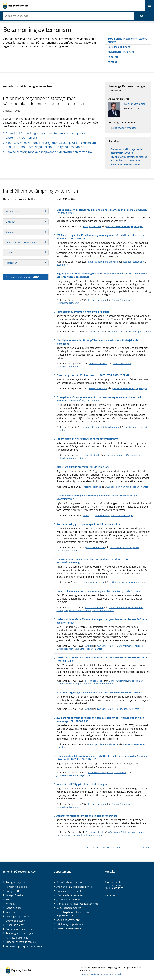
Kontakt (112, 62)
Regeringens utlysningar (19, 933)
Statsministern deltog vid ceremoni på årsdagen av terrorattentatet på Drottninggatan (97, 497)
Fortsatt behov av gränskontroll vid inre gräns (83, 312)
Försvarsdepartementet (118, 226)
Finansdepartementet (67, 550)
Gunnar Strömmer (135, 104)
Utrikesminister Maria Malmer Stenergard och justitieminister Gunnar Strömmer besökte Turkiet (102, 621)
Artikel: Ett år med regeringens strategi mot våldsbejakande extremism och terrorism (47, 135)
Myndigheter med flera (121, 52)
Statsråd (27, 232)
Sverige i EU (12, 891)
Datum (27, 252)
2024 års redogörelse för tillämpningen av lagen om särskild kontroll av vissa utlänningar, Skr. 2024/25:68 (100, 719)
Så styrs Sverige (15, 895)
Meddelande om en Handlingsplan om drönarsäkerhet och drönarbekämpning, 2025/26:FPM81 (102, 212)
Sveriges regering (16, 882)
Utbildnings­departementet (72, 924)
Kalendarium (13, 912)
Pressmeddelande (97, 300)
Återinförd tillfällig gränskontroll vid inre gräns (83, 467)
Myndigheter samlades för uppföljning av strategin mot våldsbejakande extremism (97, 342)
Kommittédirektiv (90, 427)
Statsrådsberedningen (91, 458)
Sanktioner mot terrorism (126, 165)
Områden (27, 222)
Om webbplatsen (15, 921)
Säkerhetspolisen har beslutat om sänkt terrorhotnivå (87, 439)
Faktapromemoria (92, 226)
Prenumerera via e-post (19, 929)
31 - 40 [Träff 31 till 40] (106, 847)
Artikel (86, 515)
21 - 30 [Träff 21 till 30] (96, 847)
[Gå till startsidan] (15, 5)
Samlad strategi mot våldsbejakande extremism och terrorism (49, 152)
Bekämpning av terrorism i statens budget (127, 40)
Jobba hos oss (14, 908)
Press (9, 899)
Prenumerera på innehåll (22, 277)
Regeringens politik (17, 887)
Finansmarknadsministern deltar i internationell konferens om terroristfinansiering (92, 561)
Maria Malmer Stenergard (130, 646)
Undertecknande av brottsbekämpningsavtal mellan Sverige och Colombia (99, 591)
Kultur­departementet (69, 908)
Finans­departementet (69, 891)
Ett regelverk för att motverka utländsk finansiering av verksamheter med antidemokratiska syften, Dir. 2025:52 (99, 399)
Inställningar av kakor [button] (115, 974)
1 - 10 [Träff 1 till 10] (76, 847)
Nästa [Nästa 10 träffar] (145, 847)
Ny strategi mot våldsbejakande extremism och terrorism (129, 159)
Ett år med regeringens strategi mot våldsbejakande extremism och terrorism (101, 692)
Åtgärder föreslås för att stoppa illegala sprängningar (87, 816)
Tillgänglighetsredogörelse (21, 942)
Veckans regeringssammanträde (24, 946)
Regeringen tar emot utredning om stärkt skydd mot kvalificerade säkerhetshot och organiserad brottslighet (102, 275)
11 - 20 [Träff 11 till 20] (86, 847)
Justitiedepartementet (134, 262)
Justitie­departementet (124, 128)
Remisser (113, 57)
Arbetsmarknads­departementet (75, 887)
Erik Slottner (116, 547)
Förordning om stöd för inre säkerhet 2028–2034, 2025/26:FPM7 (93, 375)
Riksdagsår (27, 263)
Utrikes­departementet (69, 928)
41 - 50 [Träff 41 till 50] (116, 847)
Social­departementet (68, 920)
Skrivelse (113, 262)
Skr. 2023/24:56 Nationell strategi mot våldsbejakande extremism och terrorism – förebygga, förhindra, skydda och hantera (51, 145)
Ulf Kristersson (132, 455)
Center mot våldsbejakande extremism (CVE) (129, 151)
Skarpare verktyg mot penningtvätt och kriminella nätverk (90, 524)
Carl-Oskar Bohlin (118, 832)
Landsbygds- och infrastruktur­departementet (74, 914)
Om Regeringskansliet (18, 916)
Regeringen (137, 226)
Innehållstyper (27, 211)
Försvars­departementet (70, 895)
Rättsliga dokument (119, 47)
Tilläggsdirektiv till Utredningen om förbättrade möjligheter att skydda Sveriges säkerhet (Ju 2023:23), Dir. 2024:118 (102, 758)
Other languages (15, 925)
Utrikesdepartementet (103, 610)
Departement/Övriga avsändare (27, 242)
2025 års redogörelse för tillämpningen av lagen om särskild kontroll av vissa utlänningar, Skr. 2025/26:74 (100, 237)
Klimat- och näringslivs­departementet (78, 904)
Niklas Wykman (131, 547)
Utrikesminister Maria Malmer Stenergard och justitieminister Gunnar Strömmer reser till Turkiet (102, 659)
